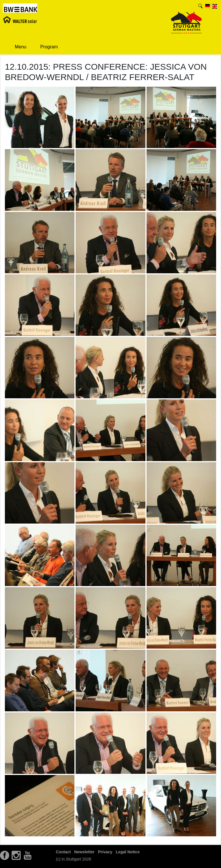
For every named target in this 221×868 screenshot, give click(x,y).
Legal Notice (128, 852)
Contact (63, 852)
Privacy (105, 852)
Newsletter (84, 852)
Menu (17, 47)
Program (45, 47)
